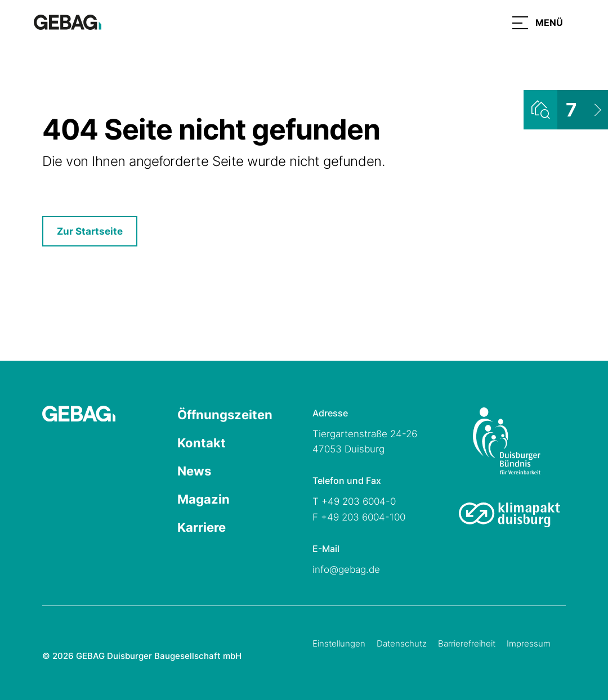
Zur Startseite (90, 231)
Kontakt (202, 443)
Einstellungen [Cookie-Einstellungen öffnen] (339, 643)
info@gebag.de (346, 569)
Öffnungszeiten (225, 415)
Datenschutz (402, 643)
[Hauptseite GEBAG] (68, 21)
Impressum (529, 643)
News (194, 471)
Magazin (204, 499)
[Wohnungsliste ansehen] (566, 110)
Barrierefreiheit (467, 643)
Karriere (202, 527)
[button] (538, 23)
